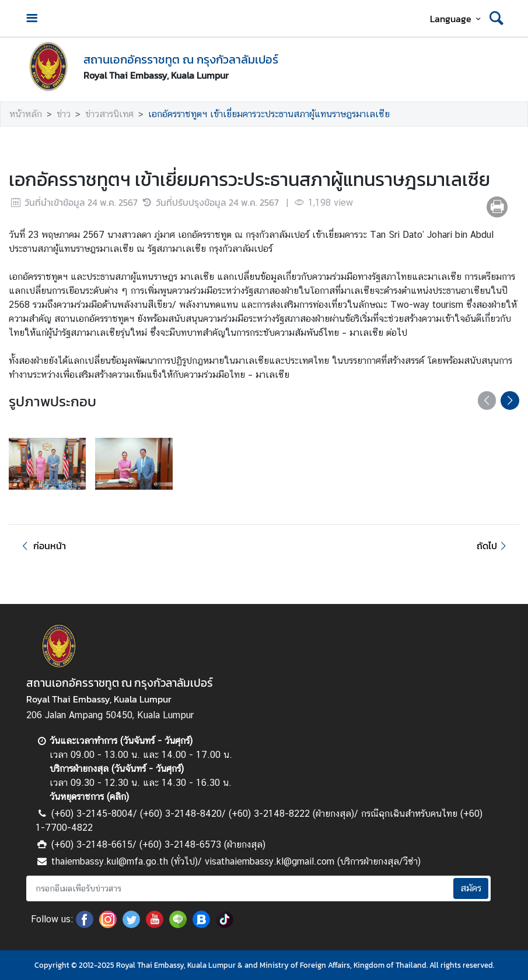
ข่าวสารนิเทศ (109, 114)
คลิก (118, 797)
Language (457, 19)
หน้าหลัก (26, 114)
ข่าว (64, 114)
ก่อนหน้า (42, 546)
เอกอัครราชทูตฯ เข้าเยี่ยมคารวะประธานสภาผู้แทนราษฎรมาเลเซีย (269, 114)
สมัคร (471, 888)
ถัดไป (493, 546)
